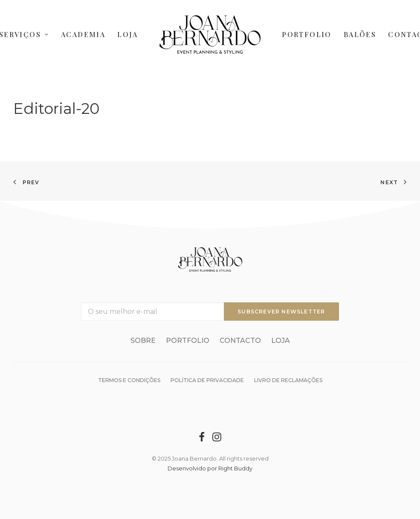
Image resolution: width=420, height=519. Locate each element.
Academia (83, 34)
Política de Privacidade (207, 380)
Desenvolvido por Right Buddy (210, 468)
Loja (128, 34)
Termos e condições (129, 380)
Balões (360, 34)
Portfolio (307, 34)
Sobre (143, 341)
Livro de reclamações (288, 380)
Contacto (240, 341)
